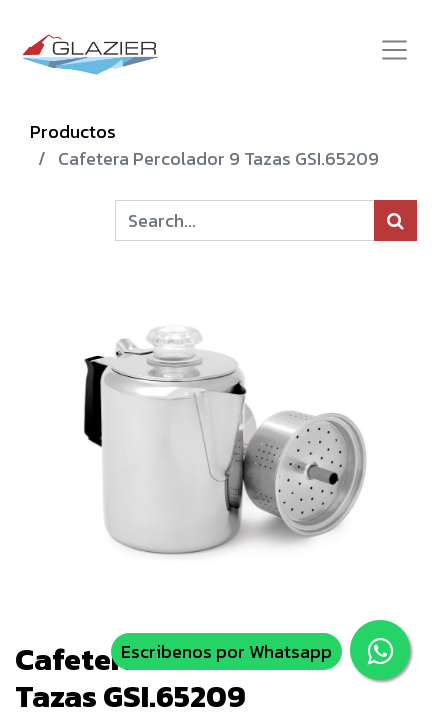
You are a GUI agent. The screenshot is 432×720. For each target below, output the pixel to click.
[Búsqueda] (395, 220)
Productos (73, 131)
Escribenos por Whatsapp (226, 651)
